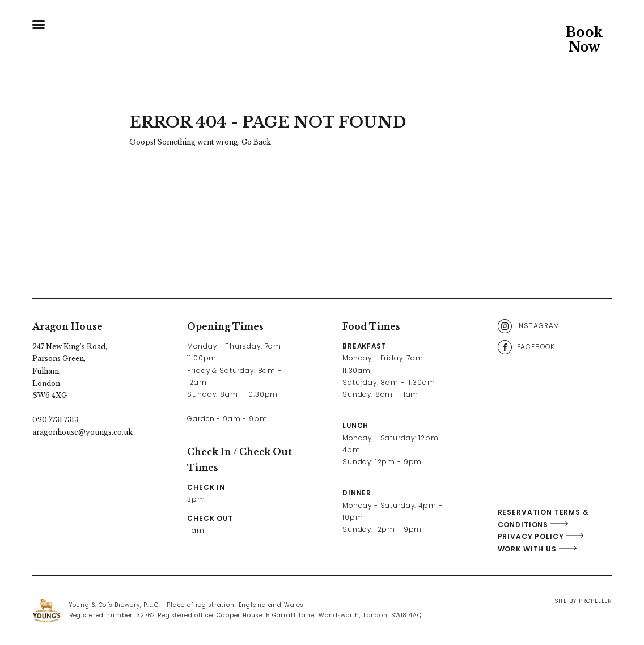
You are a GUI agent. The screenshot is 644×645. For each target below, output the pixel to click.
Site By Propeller (583, 601)
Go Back (256, 142)
